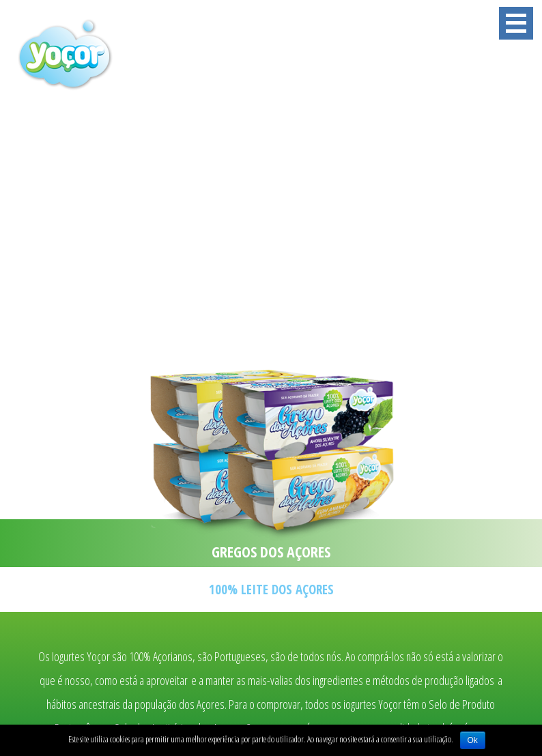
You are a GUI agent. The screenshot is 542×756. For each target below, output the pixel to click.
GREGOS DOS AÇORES (271, 551)
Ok (473, 740)
